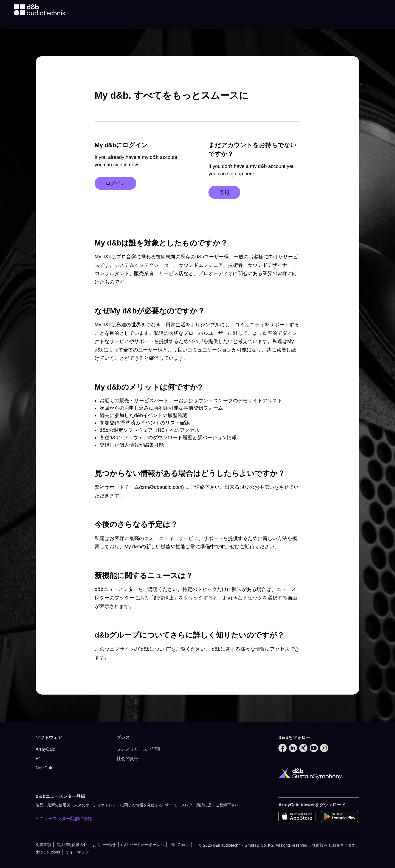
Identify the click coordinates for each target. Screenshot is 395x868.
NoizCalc (44, 768)
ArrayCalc (45, 749)
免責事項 (43, 845)
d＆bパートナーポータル (143, 845)
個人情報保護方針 (72, 845)
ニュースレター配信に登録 (64, 818)
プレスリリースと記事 (139, 749)
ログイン (115, 183)
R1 (38, 759)
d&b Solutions (48, 852)
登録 (224, 192)
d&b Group (179, 845)
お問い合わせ (104, 845)
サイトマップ (77, 852)
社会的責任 (128, 759)
